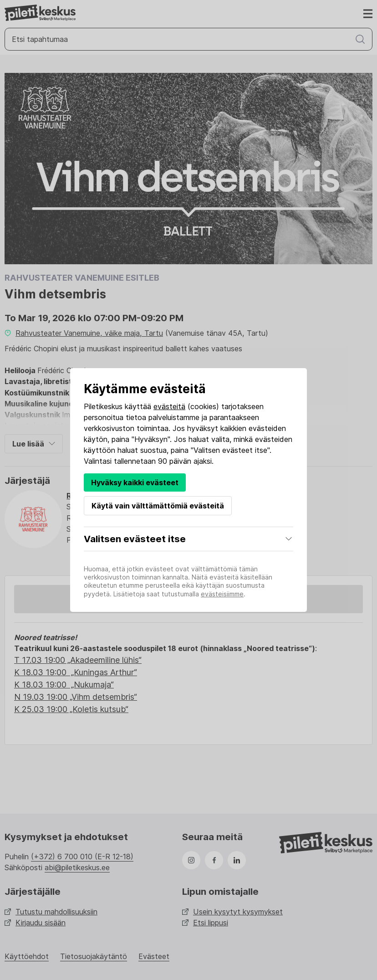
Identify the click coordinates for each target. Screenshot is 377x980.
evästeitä (169, 406)
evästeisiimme (222, 594)
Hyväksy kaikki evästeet (135, 482)
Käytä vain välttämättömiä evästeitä (158, 506)
